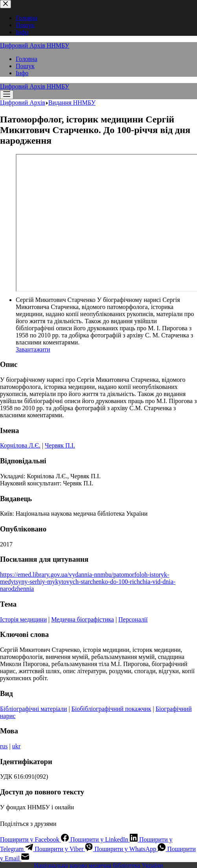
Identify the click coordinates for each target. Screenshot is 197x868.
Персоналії (133, 619)
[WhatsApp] (131, 849)
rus (4, 746)
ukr (16, 746)
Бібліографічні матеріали (33, 709)
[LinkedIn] (105, 839)
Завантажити (33, 349)
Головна (27, 59)
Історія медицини (23, 619)
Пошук (25, 66)
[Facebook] (35, 839)
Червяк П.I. (60, 445)
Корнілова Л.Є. (20, 445)
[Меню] (7, 95)
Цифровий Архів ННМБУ (35, 45)
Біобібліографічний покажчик (111, 709)
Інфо (22, 73)
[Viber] (64, 849)
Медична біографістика (83, 619)
